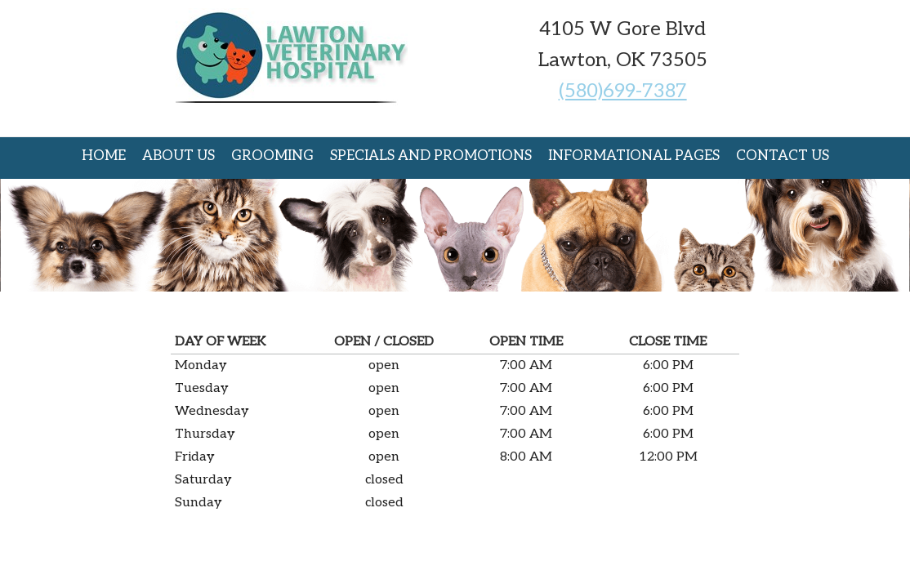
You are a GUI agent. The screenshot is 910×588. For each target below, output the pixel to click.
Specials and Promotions (431, 156)
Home (104, 156)
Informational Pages (634, 156)
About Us (178, 156)
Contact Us (783, 156)
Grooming (272, 156)
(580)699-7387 (623, 91)
